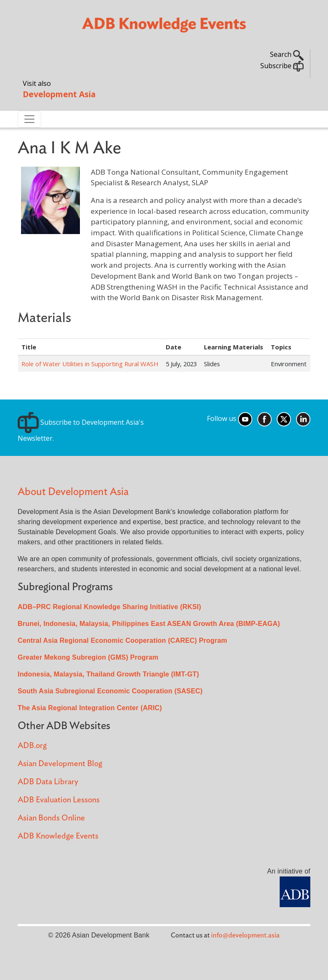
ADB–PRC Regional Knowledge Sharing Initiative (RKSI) (109, 607)
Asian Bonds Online (51, 818)
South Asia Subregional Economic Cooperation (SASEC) (110, 691)
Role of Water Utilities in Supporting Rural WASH (90, 364)
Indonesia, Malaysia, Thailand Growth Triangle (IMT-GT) (108, 674)
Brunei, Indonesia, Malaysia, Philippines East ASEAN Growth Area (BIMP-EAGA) (149, 624)
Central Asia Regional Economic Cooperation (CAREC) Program (122, 640)
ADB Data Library (48, 782)
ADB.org (32, 746)
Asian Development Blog (60, 764)
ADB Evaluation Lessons (59, 800)
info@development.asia (245, 935)
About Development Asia (73, 492)
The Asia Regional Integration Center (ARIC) (90, 708)
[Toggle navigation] (29, 119)
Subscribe (282, 66)
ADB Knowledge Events (58, 836)
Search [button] (287, 54)
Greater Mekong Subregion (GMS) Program (88, 657)
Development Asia (59, 94)
